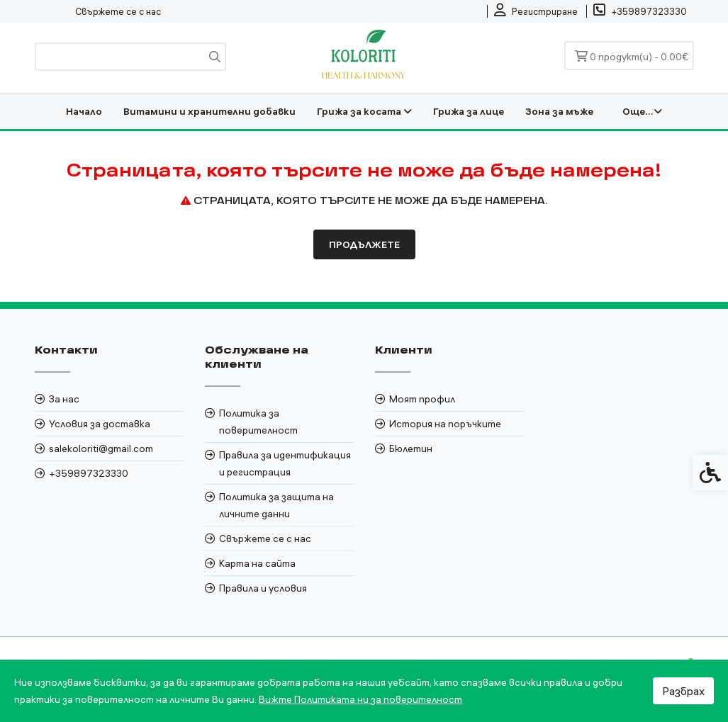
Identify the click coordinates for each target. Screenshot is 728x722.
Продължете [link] (364, 244)
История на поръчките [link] (445, 424)
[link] (536, 11)
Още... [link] (642, 111)
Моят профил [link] (422, 399)
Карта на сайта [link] (257, 563)
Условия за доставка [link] (100, 424)
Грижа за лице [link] (469, 111)
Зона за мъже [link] (559, 111)
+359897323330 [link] (89, 473)
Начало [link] (84, 111)
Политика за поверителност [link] (258, 422)
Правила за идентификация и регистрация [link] (285, 463)
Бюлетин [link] (411, 449)
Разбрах (683, 691)
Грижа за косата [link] (364, 111)
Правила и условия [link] (263, 588)
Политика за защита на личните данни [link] (276, 505)
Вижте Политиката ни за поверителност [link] (360, 699)
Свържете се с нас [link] (118, 11)
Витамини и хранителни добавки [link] (209, 111)
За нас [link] (64, 399)
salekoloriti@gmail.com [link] (101, 449)
